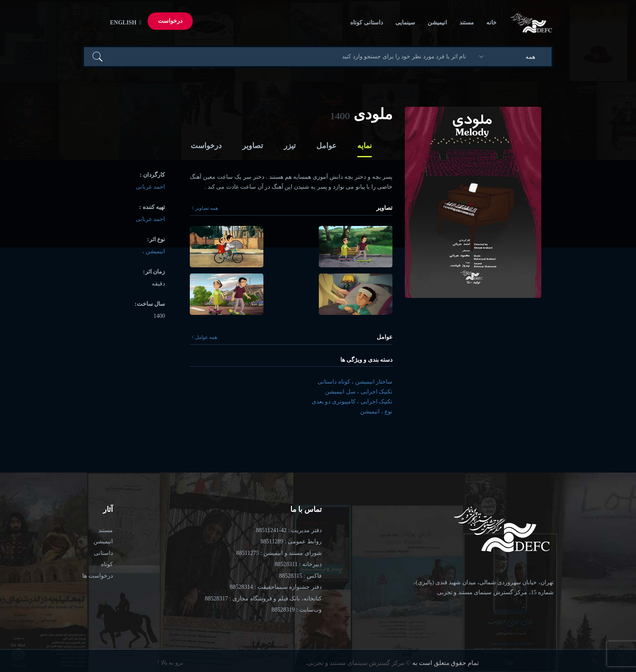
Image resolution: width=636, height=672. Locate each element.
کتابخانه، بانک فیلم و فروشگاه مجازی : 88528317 (263, 599)
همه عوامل (204, 337)
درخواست (170, 21)
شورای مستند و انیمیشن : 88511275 (279, 553)
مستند (467, 23)
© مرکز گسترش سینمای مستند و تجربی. (359, 663)
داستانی (103, 553)
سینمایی (405, 23)
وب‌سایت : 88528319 (297, 610)
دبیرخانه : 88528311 (298, 564)
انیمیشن (437, 23)
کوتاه (107, 564)
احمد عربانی (151, 187)
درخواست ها (98, 576)
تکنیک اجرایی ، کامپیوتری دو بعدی (352, 402)
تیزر (290, 146)
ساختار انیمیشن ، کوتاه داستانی (355, 382)
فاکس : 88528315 (300, 576)
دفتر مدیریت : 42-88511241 (289, 530)
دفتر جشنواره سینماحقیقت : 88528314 (276, 587)
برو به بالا (170, 663)
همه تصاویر (205, 208)
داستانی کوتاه (367, 23)
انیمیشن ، (154, 251)
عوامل (326, 146)
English (124, 23)
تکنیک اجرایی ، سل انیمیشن (359, 392)
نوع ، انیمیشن (376, 412)
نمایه (365, 146)
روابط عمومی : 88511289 (291, 541)
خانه (491, 23)
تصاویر (253, 146)
